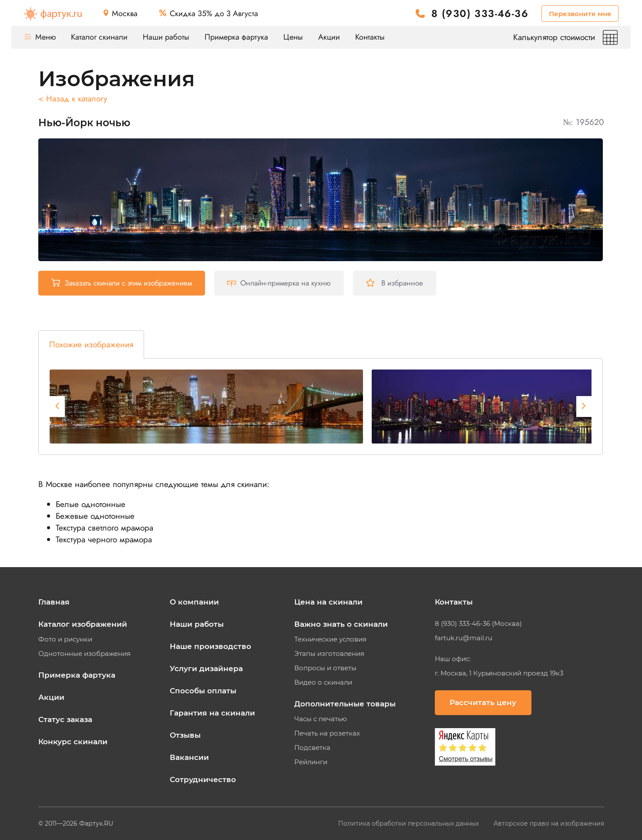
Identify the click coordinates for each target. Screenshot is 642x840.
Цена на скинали (328, 602)
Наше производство (210, 646)
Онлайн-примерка (279, 283)
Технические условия (330, 639)
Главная (54, 602)
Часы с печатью (321, 719)
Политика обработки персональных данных (409, 823)
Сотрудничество (203, 780)
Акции (329, 37)
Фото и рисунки (65, 639)
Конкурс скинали (73, 742)
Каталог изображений (83, 624)
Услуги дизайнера (206, 669)
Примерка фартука (236, 37)
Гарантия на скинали (212, 713)
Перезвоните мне (580, 14)
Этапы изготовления (329, 654)
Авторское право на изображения (549, 823)
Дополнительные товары (345, 704)
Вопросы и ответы (325, 668)
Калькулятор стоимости (565, 37)
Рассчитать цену (483, 702)
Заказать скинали (122, 283)
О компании (194, 602)
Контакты (370, 37)
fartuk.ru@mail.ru (464, 638)
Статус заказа (65, 719)
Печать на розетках (327, 733)
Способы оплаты (203, 691)
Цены (293, 37)
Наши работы (166, 37)
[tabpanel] (206, 407)
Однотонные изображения (84, 654)
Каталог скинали (99, 37)
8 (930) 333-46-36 (480, 14)
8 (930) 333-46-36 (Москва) (478, 624)
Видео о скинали (323, 682)
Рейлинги (311, 762)
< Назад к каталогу (73, 99)
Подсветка (312, 748)
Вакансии (189, 757)
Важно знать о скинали (341, 624)
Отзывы (185, 735)
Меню (40, 37)
